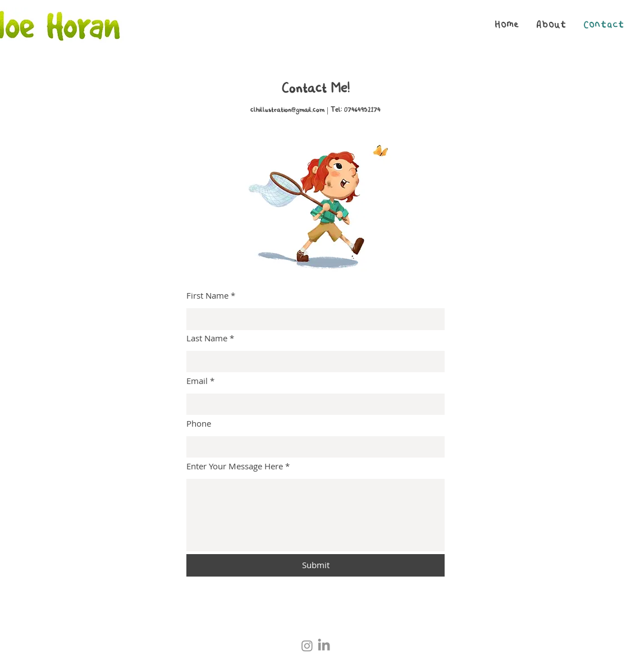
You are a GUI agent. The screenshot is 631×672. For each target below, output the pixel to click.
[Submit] (316, 565)
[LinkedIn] (324, 646)
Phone (199, 424)
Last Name (207, 338)
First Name (207, 296)
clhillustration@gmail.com (287, 110)
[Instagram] (307, 646)
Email (197, 381)
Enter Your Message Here (235, 466)
